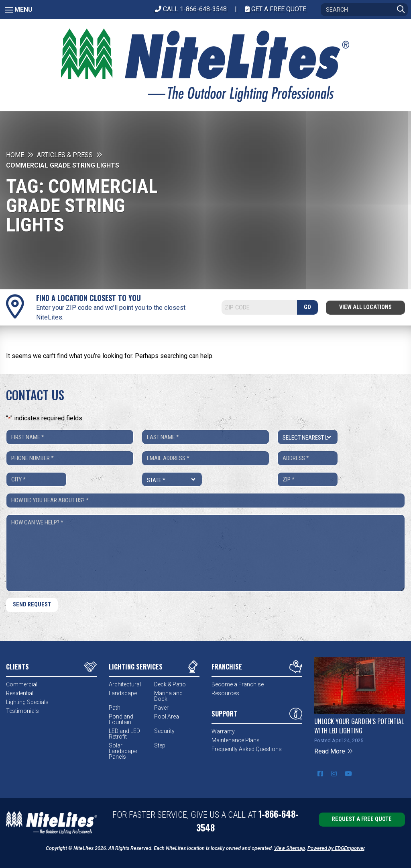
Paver (161, 708)
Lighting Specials (27, 702)
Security (164, 731)
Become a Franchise (238, 684)
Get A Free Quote (276, 9)
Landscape (123, 693)
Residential (20, 693)
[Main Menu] (9, 10)
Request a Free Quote (362, 819)
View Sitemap (290, 848)
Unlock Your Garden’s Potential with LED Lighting (359, 726)
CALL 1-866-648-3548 (191, 9)
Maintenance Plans (236, 740)
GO (307, 307)
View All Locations (365, 307)
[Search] (364, 10)
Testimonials (22, 711)
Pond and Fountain (121, 719)
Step (160, 745)
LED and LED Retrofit (124, 734)
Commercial (22, 684)
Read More (334, 751)
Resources (225, 693)
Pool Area (167, 717)
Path (115, 708)
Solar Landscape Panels (123, 751)
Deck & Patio (170, 684)
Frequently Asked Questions (247, 749)
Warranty (223, 731)
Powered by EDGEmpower (336, 848)
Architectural (125, 684)
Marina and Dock (168, 696)
